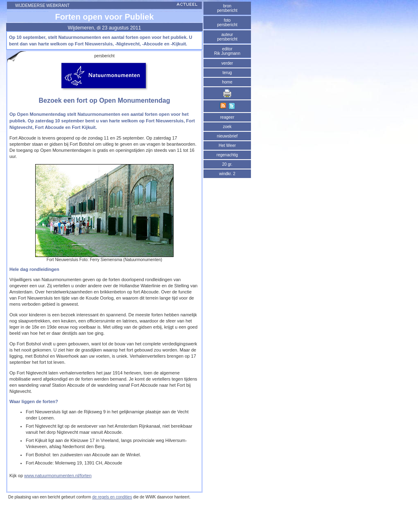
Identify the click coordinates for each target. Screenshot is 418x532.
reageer (227, 117)
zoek (227, 127)
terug (227, 73)
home (227, 82)
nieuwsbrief (227, 136)
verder (227, 63)
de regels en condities (112, 497)
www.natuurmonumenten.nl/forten (58, 476)
